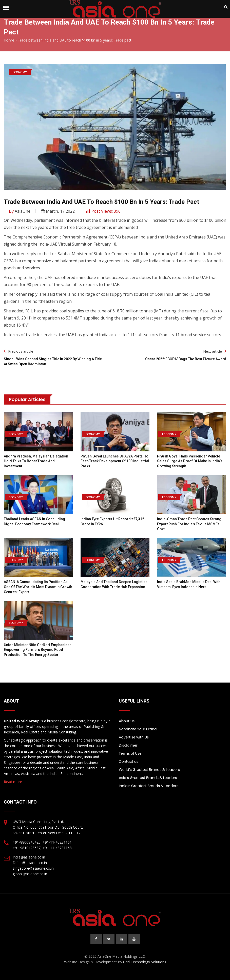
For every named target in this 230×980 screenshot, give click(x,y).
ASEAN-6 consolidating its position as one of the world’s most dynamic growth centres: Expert (38, 587)
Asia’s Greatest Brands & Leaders (148, 778)
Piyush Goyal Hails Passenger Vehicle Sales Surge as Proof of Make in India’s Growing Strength (190, 461)
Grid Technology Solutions (145, 962)
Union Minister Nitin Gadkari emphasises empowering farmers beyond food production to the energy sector (38, 650)
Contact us (129, 762)
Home (9, 40)
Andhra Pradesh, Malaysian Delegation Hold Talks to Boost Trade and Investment (36, 461)
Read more (13, 782)
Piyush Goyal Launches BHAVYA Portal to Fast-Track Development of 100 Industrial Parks (115, 461)
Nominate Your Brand (138, 729)
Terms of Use (130, 753)
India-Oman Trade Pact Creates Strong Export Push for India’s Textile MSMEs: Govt (189, 524)
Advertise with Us (134, 737)
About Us (127, 721)
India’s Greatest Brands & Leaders (149, 786)
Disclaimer (128, 745)
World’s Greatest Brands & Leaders (149, 770)
